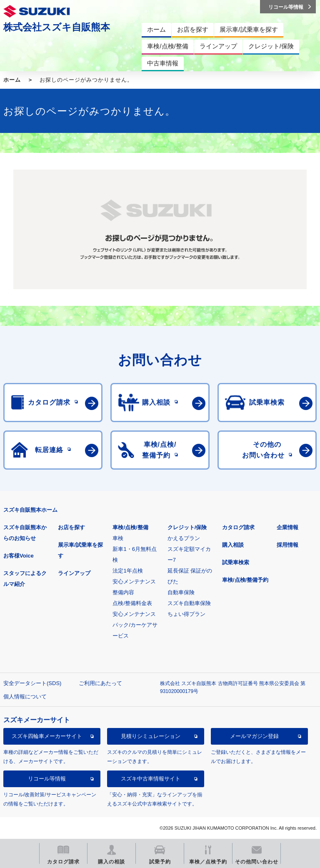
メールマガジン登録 (254, 736)
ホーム (12, 80)
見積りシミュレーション (151, 736)
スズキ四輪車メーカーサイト (47, 736)
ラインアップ (74, 573)
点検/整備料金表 (132, 603)
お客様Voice (19, 556)
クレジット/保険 (187, 527)
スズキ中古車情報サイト (151, 779)
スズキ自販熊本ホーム (30, 510)
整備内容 (123, 592)
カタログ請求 (238, 527)
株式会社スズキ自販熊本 (57, 27)
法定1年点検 (127, 571)
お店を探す (71, 527)
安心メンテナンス (134, 582)
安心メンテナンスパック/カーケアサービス (135, 625)
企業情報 (287, 527)
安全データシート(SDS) (32, 683)
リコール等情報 (47, 779)
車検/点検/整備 (130, 527)
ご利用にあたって (100, 683)
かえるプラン (184, 538)
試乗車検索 (236, 562)
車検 (118, 538)
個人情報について (25, 697)
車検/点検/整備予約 (245, 580)
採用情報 (287, 545)
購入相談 (233, 545)
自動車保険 (181, 592)
